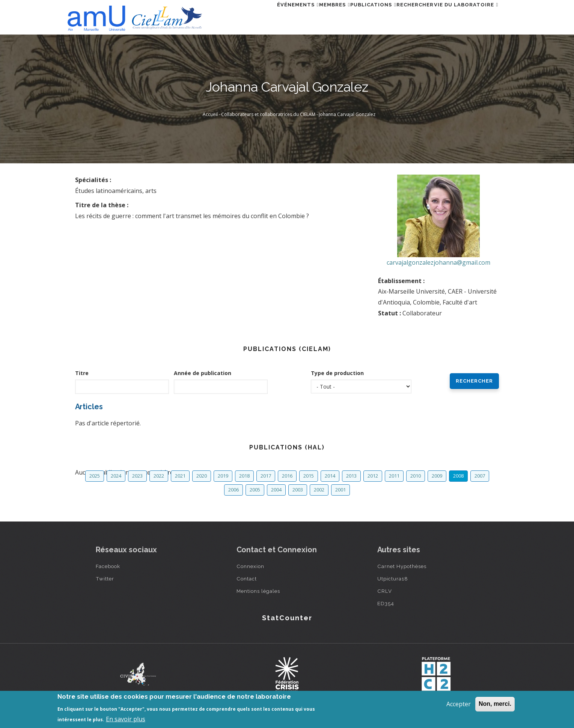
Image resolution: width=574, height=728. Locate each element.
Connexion (250, 566)
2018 (244, 476)
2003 (298, 490)
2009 (437, 476)
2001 (340, 490)
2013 (351, 476)
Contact (247, 579)
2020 (202, 476)
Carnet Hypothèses (402, 566)
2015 (309, 476)
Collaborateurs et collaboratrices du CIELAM (268, 114)
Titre (82, 373)
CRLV (385, 591)
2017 (266, 476)
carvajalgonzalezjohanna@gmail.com (438, 262)
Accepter (459, 704)
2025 (95, 476)
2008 (458, 476)
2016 (287, 476)
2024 (116, 476)
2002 (319, 490)
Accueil (210, 114)
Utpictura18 (393, 579)
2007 (480, 476)
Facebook (108, 566)
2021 (180, 476)
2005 (255, 490)
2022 (159, 476)
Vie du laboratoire (462, 16)
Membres (304, 16)
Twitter (105, 579)
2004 (276, 490)
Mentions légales (258, 591)
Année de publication (203, 373)
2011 (394, 476)
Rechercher (402, 16)
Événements (258, 16)
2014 (330, 476)
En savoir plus (126, 719)
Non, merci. (495, 704)
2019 (223, 476)
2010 (416, 476)
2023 (137, 476)
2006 (234, 490)
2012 (373, 476)
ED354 (386, 603)
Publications (351, 16)
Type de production (337, 373)
